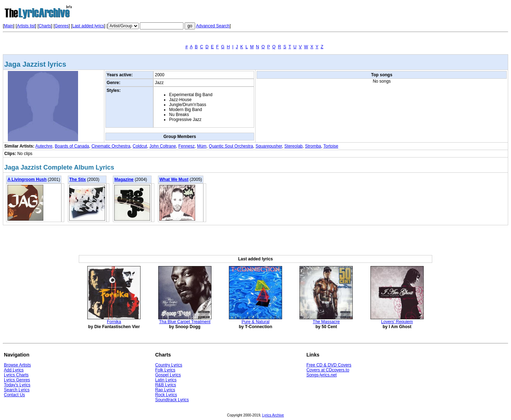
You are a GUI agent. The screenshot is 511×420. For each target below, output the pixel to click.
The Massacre (326, 322)
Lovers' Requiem (397, 322)
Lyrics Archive (273, 415)
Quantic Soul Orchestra (231, 146)
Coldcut (140, 146)
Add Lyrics (14, 370)
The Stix (78, 179)
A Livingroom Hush (27, 179)
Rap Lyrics (165, 390)
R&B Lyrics (166, 385)
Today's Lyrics (17, 385)
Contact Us (14, 395)
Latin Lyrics (166, 380)
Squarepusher (269, 146)
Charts (45, 26)
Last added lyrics (88, 26)
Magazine (124, 179)
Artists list (26, 26)
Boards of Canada (72, 146)
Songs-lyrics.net (321, 375)
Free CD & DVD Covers (329, 365)
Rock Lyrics (166, 395)
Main (9, 26)
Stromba (313, 146)
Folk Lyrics (165, 370)
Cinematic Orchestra (111, 146)
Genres (62, 26)
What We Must (174, 179)
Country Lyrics (169, 365)
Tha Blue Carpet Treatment (185, 322)
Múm (202, 146)
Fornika (114, 322)
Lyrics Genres (17, 380)
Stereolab (293, 146)
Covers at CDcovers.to (328, 370)
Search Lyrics (17, 390)
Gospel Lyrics (168, 375)
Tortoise (331, 146)
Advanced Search (213, 26)
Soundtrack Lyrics (172, 400)
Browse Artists (17, 365)
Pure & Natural (256, 322)
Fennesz (187, 146)
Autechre (44, 146)
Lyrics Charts (16, 375)
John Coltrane (163, 146)
